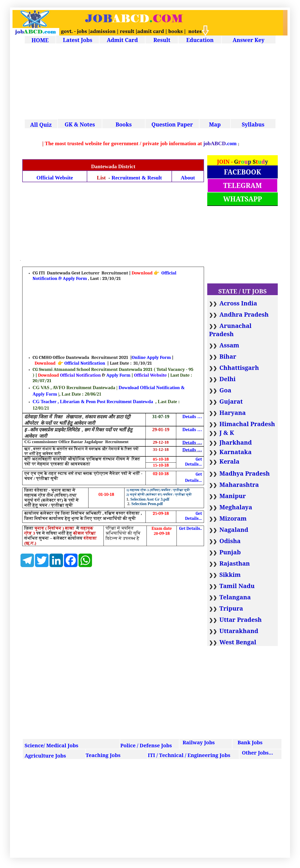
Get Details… (193, 462)
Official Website (55, 178)
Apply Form (159, 357)
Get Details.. (190, 528)
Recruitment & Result (137, 178)
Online (139, 357)
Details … (192, 417)
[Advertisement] (150, 82)
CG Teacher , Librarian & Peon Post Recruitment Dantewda (93, 402)
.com (243, 143)
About (188, 178)
